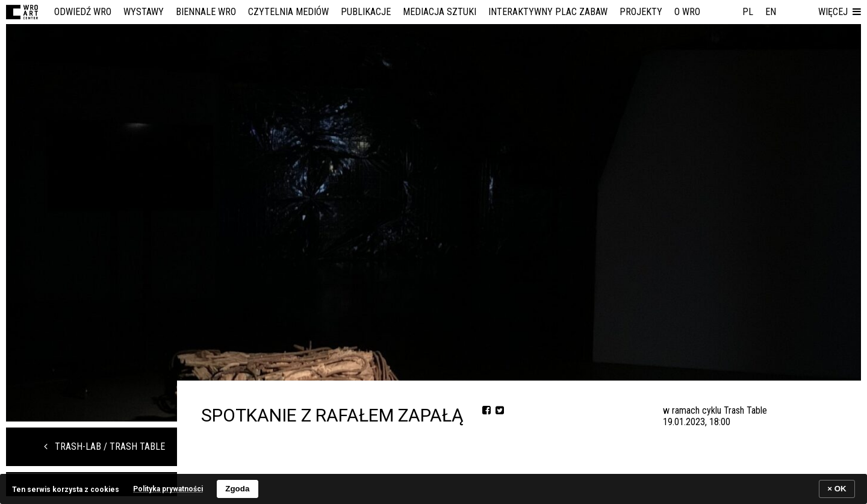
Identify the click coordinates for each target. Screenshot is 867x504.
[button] (840, 12)
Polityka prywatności (168, 489)
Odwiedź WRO (83, 12)
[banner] (433, 489)
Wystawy (144, 12)
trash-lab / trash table (104, 446)
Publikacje (366, 12)
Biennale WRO (206, 12)
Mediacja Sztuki (440, 12)
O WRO (687, 12)
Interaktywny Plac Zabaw (548, 12)
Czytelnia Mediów (288, 12)
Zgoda (237, 489)
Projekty (641, 12)
